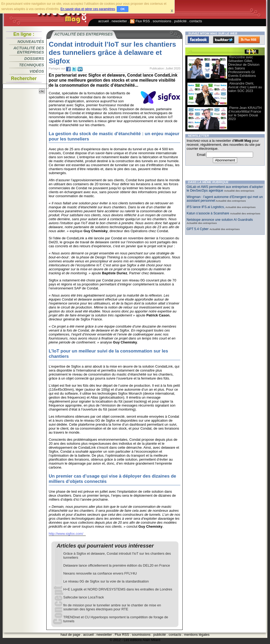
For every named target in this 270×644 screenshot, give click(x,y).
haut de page (71, 635)
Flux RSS (140, 21)
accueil (103, 21)
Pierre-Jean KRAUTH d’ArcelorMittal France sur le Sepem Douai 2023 (245, 113)
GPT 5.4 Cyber (198, 229)
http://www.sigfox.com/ (66, 534)
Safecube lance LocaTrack (84, 597)
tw (74, 69)
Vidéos (37, 71)
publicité (180, 21)
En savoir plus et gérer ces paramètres (88, 9)
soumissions (162, 21)
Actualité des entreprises (29, 50)
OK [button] (123, 9)
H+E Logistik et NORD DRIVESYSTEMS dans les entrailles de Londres (118, 589)
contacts (196, 21)
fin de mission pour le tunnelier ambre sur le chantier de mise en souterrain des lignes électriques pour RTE (112, 607)
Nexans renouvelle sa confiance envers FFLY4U (100, 573)
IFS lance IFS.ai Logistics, (206, 207)
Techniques (31, 65)
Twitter (224, 40)
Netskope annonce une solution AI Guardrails (220, 220)
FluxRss (249, 40)
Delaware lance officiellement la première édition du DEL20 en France (117, 565)
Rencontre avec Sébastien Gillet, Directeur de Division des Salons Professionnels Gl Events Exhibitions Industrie (244, 68)
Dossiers (34, 59)
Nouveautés (31, 42)
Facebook (198, 40)
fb (68, 69)
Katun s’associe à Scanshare (208, 213)
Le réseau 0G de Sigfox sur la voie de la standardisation (106, 581)
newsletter (119, 21)
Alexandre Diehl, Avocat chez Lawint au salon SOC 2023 (245, 87)
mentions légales (197, 635)
